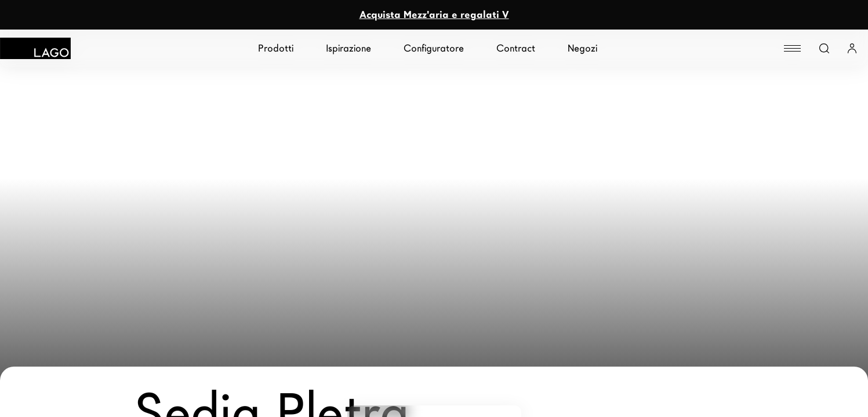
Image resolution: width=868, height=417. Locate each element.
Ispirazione (348, 48)
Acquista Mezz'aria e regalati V (434, 15)
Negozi (582, 48)
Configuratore (434, 48)
